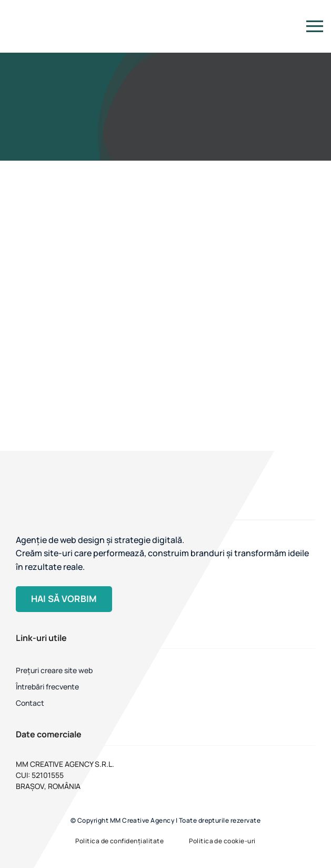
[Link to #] (315, 26)
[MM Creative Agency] (28, 8)
